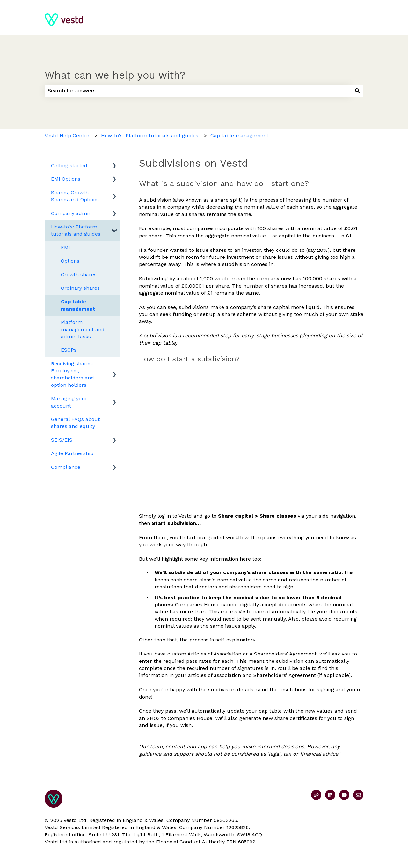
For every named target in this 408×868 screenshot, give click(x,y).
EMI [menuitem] (66, 247)
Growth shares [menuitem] (79, 275)
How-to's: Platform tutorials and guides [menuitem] (76, 230)
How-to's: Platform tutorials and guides (150, 135)
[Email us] (358, 795)
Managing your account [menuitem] (69, 402)
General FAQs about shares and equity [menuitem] (75, 423)
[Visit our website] (316, 795)
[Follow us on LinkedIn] (330, 795)
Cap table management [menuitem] (78, 305)
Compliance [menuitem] (66, 467)
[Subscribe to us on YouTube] (344, 795)
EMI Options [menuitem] (66, 179)
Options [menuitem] (70, 261)
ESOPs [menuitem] (69, 350)
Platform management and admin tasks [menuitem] (83, 329)
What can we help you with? (115, 75)
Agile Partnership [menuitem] (72, 453)
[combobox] (198, 91)
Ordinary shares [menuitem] (80, 288)
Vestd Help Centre (67, 135)
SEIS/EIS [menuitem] (62, 440)
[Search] (357, 91)
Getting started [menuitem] (69, 165)
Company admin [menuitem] (71, 213)
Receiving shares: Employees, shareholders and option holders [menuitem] (73, 374)
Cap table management (239, 135)
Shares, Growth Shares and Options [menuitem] (75, 196)
